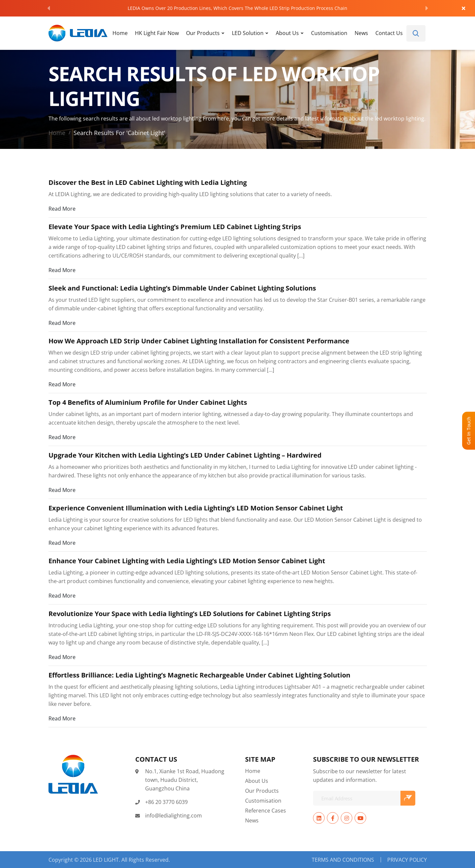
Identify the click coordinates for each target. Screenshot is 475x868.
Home (120, 33)
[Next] (427, 8)
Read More (62, 208)
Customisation (329, 33)
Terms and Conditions (343, 860)
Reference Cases (266, 810)
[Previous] (48, 8)
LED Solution (248, 33)
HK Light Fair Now (157, 33)
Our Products (203, 33)
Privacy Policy (407, 860)
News (361, 33)
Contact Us (389, 33)
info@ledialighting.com (174, 815)
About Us (287, 33)
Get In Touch (469, 431)
